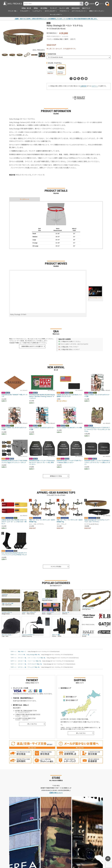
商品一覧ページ (22, 651)
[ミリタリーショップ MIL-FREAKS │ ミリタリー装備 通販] (12, 4)
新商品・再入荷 (26, 8)
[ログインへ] (100, 4)
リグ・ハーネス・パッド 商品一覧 (37, 658)
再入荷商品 (44, 8)
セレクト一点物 (64, 8)
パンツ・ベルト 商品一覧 (34, 661)
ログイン (95, 86)
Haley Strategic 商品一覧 (33, 655)
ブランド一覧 (21, 655)
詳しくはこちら (32, 724)
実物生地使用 (76, 8)
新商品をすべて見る (56, 476)
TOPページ (14, 651)
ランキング (53, 8)
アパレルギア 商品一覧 (34, 667)
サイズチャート (24, 199)
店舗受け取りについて (56, 793)
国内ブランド (86, 8)
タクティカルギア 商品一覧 (35, 664)
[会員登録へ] (89, 4)
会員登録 (83, 86)
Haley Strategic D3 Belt (95, 293)
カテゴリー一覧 (22, 658)
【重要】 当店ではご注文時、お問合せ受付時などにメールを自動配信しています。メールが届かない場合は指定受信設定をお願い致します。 (56, 19)
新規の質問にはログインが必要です (32, 346)
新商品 (36, 8)
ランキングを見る (56, 567)
